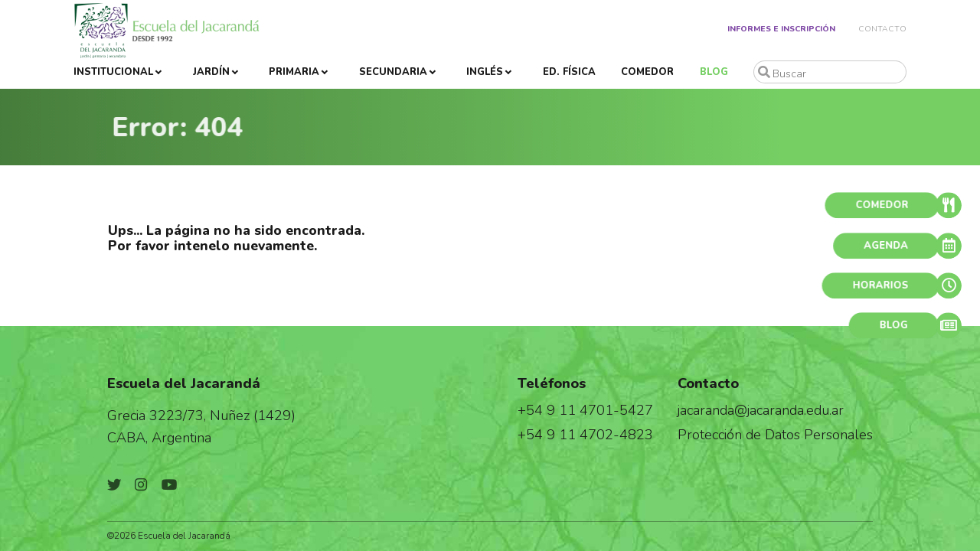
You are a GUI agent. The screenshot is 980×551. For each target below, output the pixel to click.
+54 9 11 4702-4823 (585, 434)
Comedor (647, 72)
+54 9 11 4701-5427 (585, 410)
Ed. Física (569, 72)
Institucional (113, 72)
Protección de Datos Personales (775, 434)
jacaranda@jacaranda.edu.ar (761, 410)
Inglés (485, 72)
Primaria (294, 72)
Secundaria (393, 72)
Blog (714, 72)
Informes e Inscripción (781, 29)
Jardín (211, 72)
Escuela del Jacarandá (184, 383)
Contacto (882, 29)
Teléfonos (552, 383)
